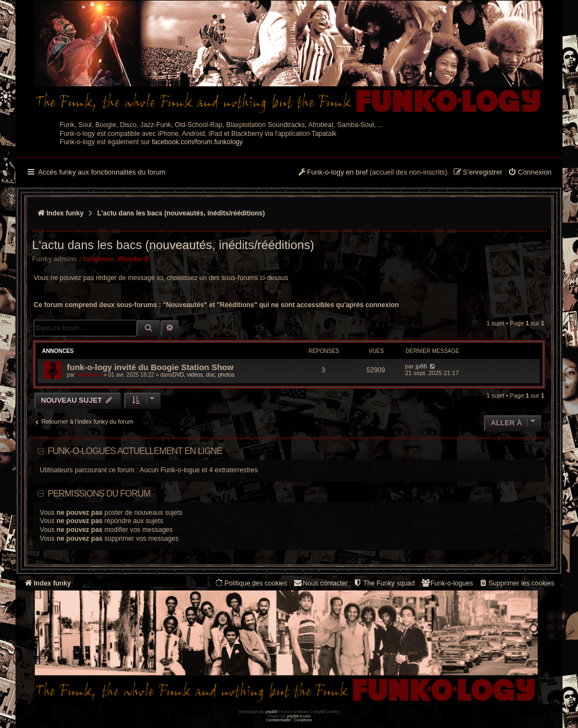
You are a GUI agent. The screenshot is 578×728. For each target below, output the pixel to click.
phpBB (271, 712)
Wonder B (133, 259)
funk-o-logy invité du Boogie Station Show (150, 367)
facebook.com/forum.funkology (198, 142)
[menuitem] (530, 173)
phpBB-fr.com (299, 716)
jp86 (421, 366)
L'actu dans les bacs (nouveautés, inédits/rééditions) (173, 245)
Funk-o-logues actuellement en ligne (135, 451)
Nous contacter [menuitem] (320, 583)
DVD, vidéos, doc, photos (204, 375)
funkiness (98, 259)
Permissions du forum (99, 494)
